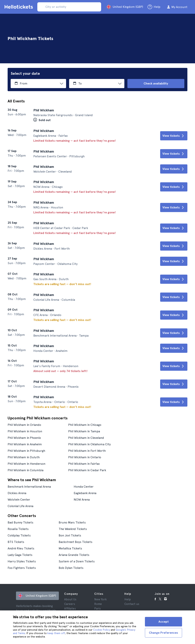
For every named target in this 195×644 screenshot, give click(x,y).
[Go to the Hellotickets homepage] (19, 7)
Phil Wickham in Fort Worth (87, 451)
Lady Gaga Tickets (20, 555)
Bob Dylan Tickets (71, 568)
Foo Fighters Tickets (22, 568)
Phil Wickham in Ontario (85, 457)
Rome (98, 604)
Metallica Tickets (70, 548)
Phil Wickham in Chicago (85, 425)
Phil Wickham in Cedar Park (87, 470)
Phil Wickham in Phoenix (24, 438)
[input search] (69, 7)
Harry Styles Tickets (22, 561)
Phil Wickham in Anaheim (25, 444)
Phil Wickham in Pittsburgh (26, 451)
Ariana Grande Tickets (74, 555)
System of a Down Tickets (77, 561)
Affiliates (70, 609)
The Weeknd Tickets (73, 529)
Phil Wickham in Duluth (24, 457)
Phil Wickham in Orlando (24, 425)
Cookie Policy (101, 630)
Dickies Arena (17, 493)
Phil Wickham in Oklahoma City (89, 444)
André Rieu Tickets (21, 548)
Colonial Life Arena (20, 506)
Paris (97, 609)
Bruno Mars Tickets (72, 522)
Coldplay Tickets (19, 535)
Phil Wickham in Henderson (26, 464)
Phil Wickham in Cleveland (86, 438)
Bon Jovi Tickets (70, 535)
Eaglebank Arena (85, 493)
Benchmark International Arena (29, 487)
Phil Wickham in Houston (25, 431)
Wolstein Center (19, 500)
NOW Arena (82, 500)
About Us (70, 599)
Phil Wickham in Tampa (84, 431)
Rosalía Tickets (18, 529)
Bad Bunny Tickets (20, 522)
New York (100, 599)
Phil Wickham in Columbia (26, 470)
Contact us (132, 604)
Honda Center (84, 487)
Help (128, 599)
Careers (70, 604)
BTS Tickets (16, 542)
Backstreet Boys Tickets (76, 542)
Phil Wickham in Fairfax (84, 464)
